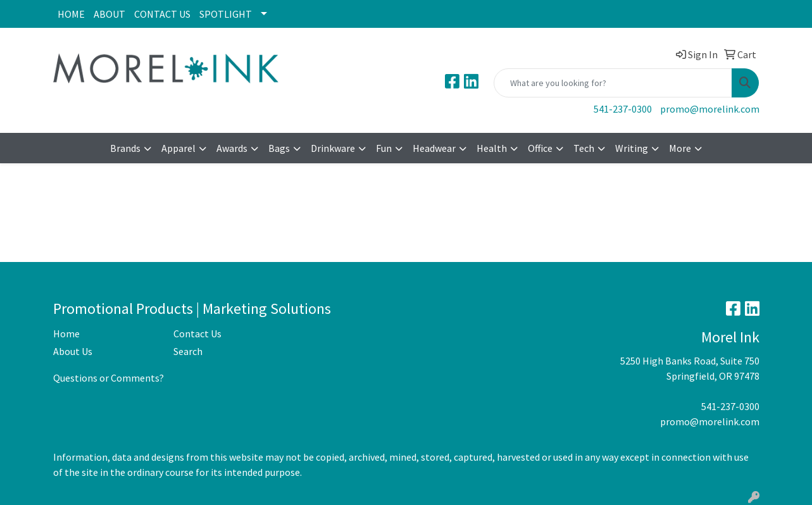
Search (188, 351)
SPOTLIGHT (226, 14)
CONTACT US (162, 14)
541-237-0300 (623, 109)
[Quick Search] (613, 83)
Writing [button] (632, 148)
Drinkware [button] (333, 148)
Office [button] (540, 148)
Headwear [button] (434, 148)
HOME (71, 14)
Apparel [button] (178, 148)
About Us (73, 351)
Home (66, 334)
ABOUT (109, 14)
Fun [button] (384, 148)
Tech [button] (584, 148)
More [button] (680, 148)
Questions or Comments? (109, 378)
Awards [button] (232, 148)
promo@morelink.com (710, 109)
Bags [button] (279, 148)
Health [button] (492, 148)
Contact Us (197, 334)
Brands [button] (125, 148)
